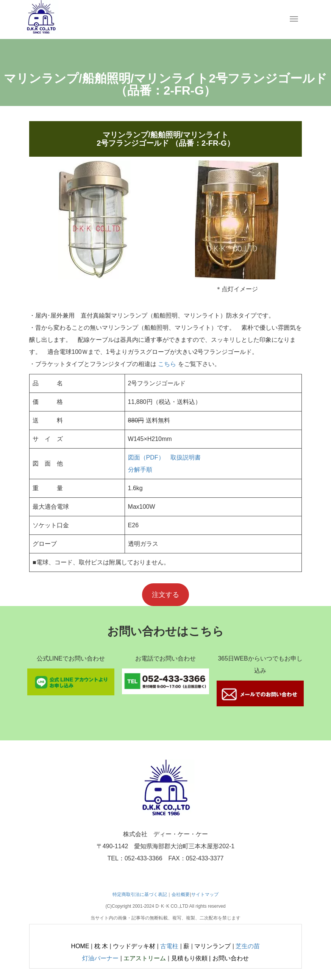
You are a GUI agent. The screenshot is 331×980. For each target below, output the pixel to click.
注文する (165, 595)
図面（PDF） (146, 457)
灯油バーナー (100, 958)
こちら (167, 364)
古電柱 (169, 946)
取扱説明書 (186, 457)
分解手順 (140, 470)
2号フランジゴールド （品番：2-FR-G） (165, 143)
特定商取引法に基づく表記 (140, 894)
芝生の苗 (248, 946)
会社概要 (181, 894)
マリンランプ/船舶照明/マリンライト (165, 135)
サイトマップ (205, 894)
